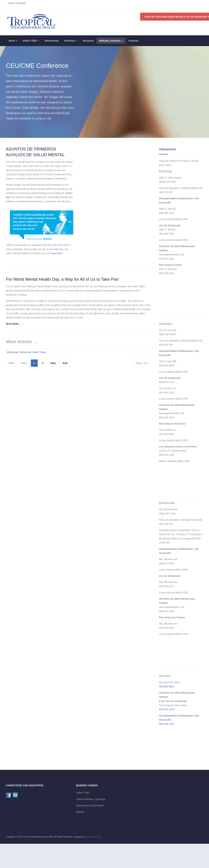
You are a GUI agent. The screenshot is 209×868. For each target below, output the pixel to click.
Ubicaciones (52, 41)
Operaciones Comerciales (90, 805)
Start (11, 363)
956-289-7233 (167, 724)
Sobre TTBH (31, 41)
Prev (24, 363)
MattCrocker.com (93, 837)
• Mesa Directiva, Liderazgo (91, 799)
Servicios (71, 41)
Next (53, 363)
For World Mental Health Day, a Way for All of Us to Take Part (62, 279)
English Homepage (17, 3)
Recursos (88, 41)
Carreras (133, 41)
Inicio (13, 41)
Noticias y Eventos (111, 41)
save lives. (57, 253)
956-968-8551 (167, 687)
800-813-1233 (167, 709)
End (65, 363)
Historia (80, 812)
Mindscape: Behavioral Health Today (26, 352)
